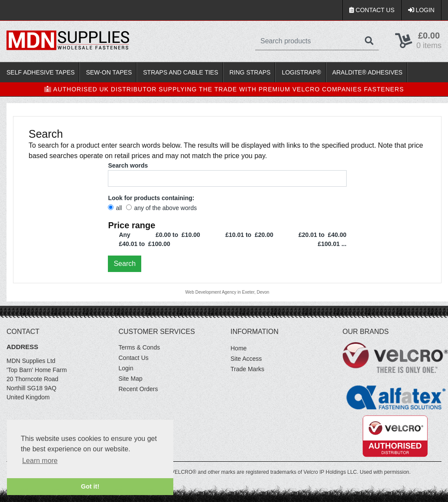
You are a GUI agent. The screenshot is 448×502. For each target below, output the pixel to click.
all (115, 208)
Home (239, 348)
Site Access (246, 359)
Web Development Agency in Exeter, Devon (227, 292)
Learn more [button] (40, 461)
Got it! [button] (90, 486)
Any (124, 235)
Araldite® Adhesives (367, 72)
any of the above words (161, 208)
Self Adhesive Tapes (41, 72)
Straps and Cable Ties (180, 72)
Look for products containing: (151, 198)
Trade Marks (247, 369)
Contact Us (372, 10)
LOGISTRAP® (301, 72)
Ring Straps (250, 72)
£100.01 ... (332, 244)
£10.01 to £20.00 (249, 235)
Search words (128, 165)
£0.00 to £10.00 (178, 235)
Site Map (131, 379)
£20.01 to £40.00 (323, 235)
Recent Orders (138, 389)
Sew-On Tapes (109, 72)
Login (421, 10)
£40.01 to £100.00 (144, 244)
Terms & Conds (140, 347)
